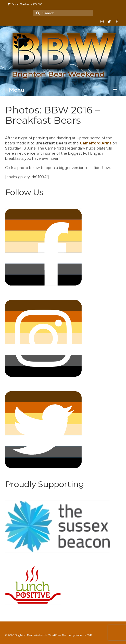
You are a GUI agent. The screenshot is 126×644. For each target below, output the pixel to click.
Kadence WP (84, 635)
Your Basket (25, 4)
